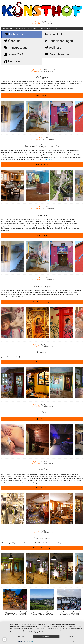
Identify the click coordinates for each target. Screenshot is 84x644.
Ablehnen (21, 636)
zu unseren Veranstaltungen (42, 548)
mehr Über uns (42, 235)
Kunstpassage (20, 29)
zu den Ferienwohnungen (42, 302)
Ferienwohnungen (7, 29)
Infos (54, 29)
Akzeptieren (46, 636)
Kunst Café (14, 54)
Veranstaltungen (44, 29)
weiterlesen (48, 159)
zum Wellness (42, 419)
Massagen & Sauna (32, 29)
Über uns (12, 41)
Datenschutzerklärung (78, 641)
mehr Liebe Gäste (42, 95)
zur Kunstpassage (42, 362)
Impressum (71, 641)
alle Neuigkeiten (42, 164)
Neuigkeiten (55, 34)
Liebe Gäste (15, 34)
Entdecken (13, 61)
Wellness (53, 48)
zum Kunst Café (42, 488)
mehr (72, 636)
